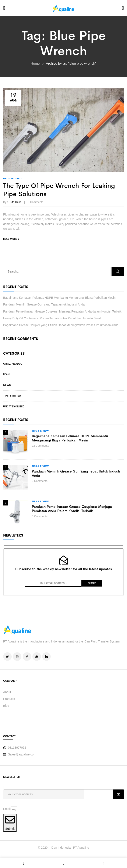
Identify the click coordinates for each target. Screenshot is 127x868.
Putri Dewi (15, 202)
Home (35, 64)
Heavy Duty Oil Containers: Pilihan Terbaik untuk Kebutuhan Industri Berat (52, 318)
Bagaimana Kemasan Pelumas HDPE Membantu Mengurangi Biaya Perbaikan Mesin (59, 298)
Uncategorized (14, 407)
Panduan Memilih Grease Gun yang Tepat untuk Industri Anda (44, 304)
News (7, 385)
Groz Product (13, 364)
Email (7, 809)
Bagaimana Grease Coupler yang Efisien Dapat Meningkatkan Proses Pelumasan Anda (61, 325)
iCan (6, 374)
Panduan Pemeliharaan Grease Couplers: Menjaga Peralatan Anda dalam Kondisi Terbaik (62, 311)
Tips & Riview (12, 396)
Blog (6, 706)
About (7, 692)
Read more (10, 239)
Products (9, 699)
